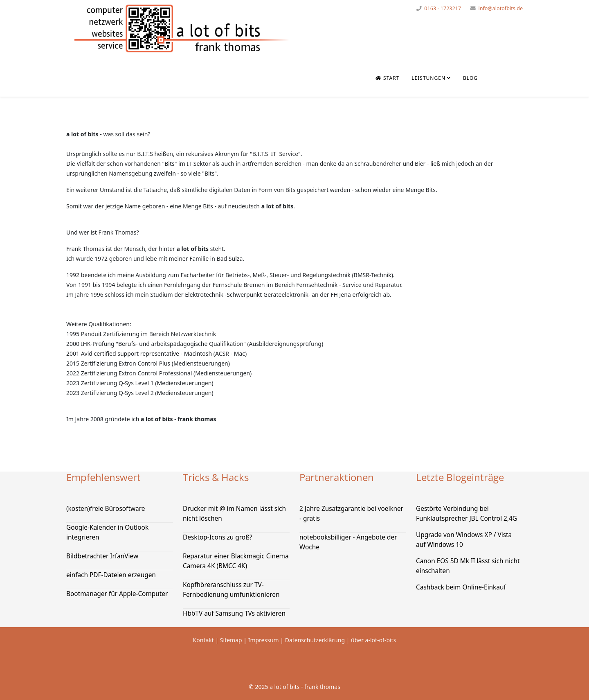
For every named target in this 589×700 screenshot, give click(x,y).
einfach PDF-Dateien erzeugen (111, 575)
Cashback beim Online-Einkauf (461, 587)
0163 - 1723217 (443, 8)
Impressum (264, 640)
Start (387, 78)
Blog (470, 78)
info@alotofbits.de (500, 8)
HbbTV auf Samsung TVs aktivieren (234, 613)
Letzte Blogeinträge (460, 477)
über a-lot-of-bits (373, 640)
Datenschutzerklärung (316, 640)
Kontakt (203, 640)
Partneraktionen (337, 477)
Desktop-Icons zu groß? (218, 537)
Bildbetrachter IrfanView (102, 556)
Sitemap (231, 640)
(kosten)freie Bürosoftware (106, 509)
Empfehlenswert (103, 477)
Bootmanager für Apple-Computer (117, 594)
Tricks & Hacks (216, 477)
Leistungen (428, 78)
